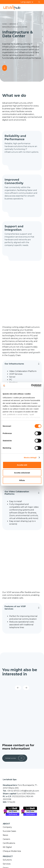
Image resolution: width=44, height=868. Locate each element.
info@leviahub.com (30, 791)
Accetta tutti (22, 465)
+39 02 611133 (13, 791)
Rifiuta (22, 480)
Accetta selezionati (22, 473)
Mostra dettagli (30, 458)
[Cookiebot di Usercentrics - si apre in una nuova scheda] (31, 386)
